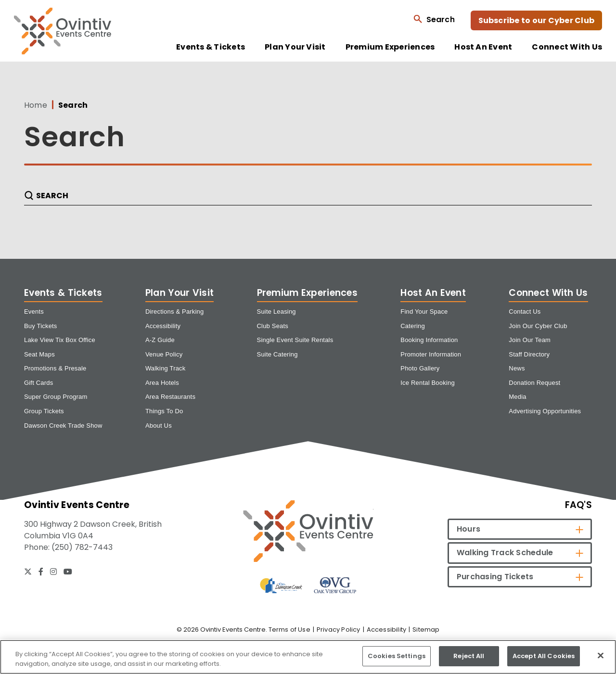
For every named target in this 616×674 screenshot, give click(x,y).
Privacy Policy (339, 629)
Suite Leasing (276, 312)
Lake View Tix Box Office (60, 340)
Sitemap (426, 629)
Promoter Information (431, 354)
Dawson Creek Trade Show (63, 426)
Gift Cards (38, 383)
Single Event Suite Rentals (295, 340)
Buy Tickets (41, 326)
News (517, 368)
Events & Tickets (211, 47)
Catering (413, 326)
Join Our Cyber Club (538, 326)
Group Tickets (44, 411)
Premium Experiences (390, 47)
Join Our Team (530, 340)
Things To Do (164, 411)
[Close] (601, 655)
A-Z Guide (160, 340)
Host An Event (483, 47)
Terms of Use (289, 629)
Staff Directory (529, 354)
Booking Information (429, 340)
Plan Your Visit (295, 47)
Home (36, 105)
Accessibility (163, 326)
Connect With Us (567, 47)
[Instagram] (53, 572)
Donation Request (534, 383)
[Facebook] (41, 572)
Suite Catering (277, 354)
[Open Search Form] (434, 19)
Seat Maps (39, 354)
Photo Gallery (420, 368)
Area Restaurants (170, 397)
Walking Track (166, 368)
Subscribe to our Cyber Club (536, 20)
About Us (159, 426)
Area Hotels (162, 383)
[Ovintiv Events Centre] (308, 531)
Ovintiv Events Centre (63, 31)
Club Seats (273, 326)
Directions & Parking (175, 312)
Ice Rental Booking (428, 383)
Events (34, 312)
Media (517, 397)
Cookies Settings (397, 656)
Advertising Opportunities (545, 411)
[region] (308, 657)
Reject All (469, 656)
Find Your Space (424, 312)
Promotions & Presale (55, 368)
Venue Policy (164, 354)
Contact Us (525, 312)
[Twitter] (28, 572)
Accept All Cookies (544, 656)
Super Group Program (56, 397)
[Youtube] (68, 572)
